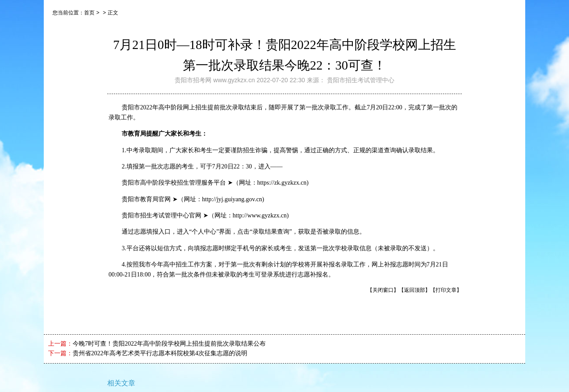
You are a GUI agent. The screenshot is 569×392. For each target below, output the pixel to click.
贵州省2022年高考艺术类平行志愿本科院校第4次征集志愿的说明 (160, 353)
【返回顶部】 (414, 290)
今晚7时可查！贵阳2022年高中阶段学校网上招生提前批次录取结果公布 (169, 344)
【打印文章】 (446, 290)
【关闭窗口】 (383, 290)
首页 (89, 13)
